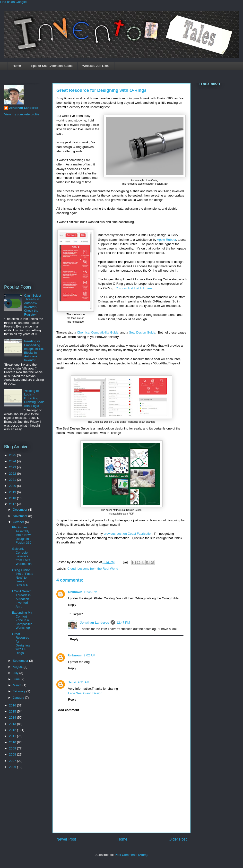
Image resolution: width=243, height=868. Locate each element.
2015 (13, 711)
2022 (13, 474)
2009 (13, 748)
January (19, 698)
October (19, 522)
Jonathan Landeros (95, 623)
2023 (13, 467)
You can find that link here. (134, 288)
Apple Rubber (167, 240)
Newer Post (66, 839)
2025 (13, 455)
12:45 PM (91, 592)
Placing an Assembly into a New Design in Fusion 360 (22, 535)
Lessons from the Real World (98, 569)
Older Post (178, 839)
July (16, 673)
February (20, 691)
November (21, 516)
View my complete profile (22, 114)
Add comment (69, 710)
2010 (13, 742)
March (18, 685)
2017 (13, 504)
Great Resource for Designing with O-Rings (101, 90)
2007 (13, 761)
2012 (13, 730)
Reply (72, 605)
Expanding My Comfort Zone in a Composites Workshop (22, 620)
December (21, 510)
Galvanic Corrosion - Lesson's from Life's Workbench (22, 556)
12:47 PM (123, 623)
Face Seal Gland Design (85, 693)
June (17, 679)
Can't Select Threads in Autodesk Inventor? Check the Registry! (33, 305)
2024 (13, 461)
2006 (13, 767)
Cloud (72, 569)
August (18, 667)
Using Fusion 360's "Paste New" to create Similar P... (22, 578)
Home (17, 66)
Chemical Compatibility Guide (98, 332)
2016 (13, 705)
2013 (13, 724)
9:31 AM (84, 682)
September (21, 661)
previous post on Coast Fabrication (128, 534)
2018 (13, 498)
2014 (13, 718)
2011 (13, 736)
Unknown (75, 592)
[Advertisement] (24, 200)
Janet (72, 682)
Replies (78, 614)
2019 (13, 492)
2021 (13, 480)
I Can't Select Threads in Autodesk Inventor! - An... (21, 599)
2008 (13, 754)
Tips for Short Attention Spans (52, 66)
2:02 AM (90, 655)
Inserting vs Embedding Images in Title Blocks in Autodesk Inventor (34, 351)
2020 (13, 486)
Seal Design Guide (142, 332)
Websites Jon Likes (96, 66)
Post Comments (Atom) (131, 855)
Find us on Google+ (14, 2)
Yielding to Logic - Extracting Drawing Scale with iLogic (34, 398)
